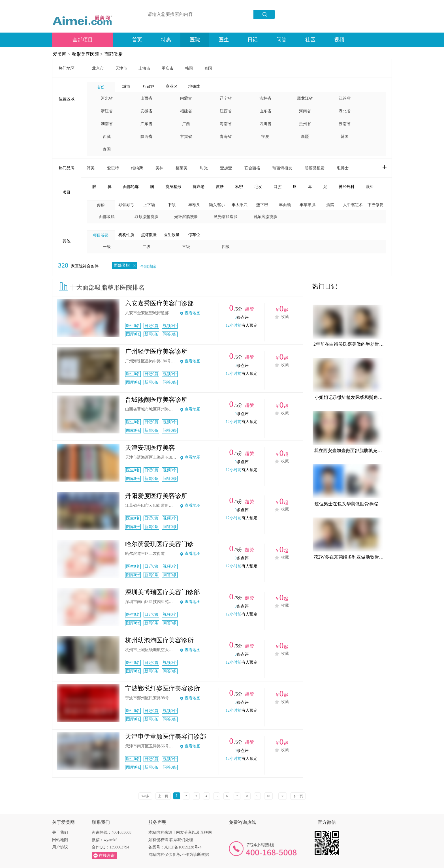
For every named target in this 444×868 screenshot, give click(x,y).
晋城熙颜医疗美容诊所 (156, 400)
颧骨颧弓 (126, 205)
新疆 (305, 137)
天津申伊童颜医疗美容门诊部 (166, 736)
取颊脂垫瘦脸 (146, 217)
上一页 (163, 796)
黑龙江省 (305, 98)
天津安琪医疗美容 (150, 448)
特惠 (166, 40)
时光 (204, 168)
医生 (224, 40)
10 (268, 796)
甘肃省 (186, 137)
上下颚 (149, 205)
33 (283, 796)
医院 (195, 40)
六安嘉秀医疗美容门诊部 (159, 303)
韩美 (91, 168)
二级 (146, 247)
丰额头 (194, 205)
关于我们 (60, 832)
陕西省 (146, 137)
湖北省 (345, 111)
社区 (310, 40)
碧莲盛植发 (315, 168)
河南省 (305, 111)
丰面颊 (285, 205)
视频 (339, 40)
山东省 (265, 111)
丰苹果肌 (308, 205)
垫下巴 (262, 205)
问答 (281, 40)
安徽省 (146, 111)
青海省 (226, 137)
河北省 (107, 98)
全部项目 (83, 40)
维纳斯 (137, 168)
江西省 (226, 111)
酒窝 (330, 205)
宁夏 (265, 137)
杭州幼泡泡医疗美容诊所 (159, 640)
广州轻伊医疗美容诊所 (156, 351)
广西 (186, 124)
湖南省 (107, 124)
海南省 (226, 124)
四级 (226, 247)
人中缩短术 (353, 205)
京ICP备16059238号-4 (183, 847)
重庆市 (168, 68)
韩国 (189, 68)
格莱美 (182, 168)
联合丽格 (252, 168)
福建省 (186, 111)
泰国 (208, 68)
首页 (137, 40)
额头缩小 (217, 205)
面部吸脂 (114, 54)
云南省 (345, 124)
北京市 (98, 68)
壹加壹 (226, 168)
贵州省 (305, 124)
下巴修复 (375, 205)
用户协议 (60, 847)
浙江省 (107, 111)
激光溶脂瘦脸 (226, 217)
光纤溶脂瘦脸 (186, 217)
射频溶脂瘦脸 (265, 217)
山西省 (146, 98)
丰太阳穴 (240, 205)
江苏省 (345, 98)
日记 (253, 40)
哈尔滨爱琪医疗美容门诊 (159, 544)
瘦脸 (101, 205)
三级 (186, 247)
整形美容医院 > (87, 54)
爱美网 (60, 54)
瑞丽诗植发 (282, 168)
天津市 (121, 68)
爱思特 (113, 168)
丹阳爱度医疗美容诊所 (156, 496)
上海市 (144, 68)
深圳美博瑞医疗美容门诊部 (163, 592)
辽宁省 (226, 98)
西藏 (107, 137)
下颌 (172, 205)
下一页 (298, 796)
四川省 (265, 124)
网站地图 (60, 840)
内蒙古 (186, 98)
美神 (159, 168)
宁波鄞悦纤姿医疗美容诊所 (163, 688)
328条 (145, 796)
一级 (107, 247)
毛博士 (343, 168)
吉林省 (265, 98)
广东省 (146, 124)
